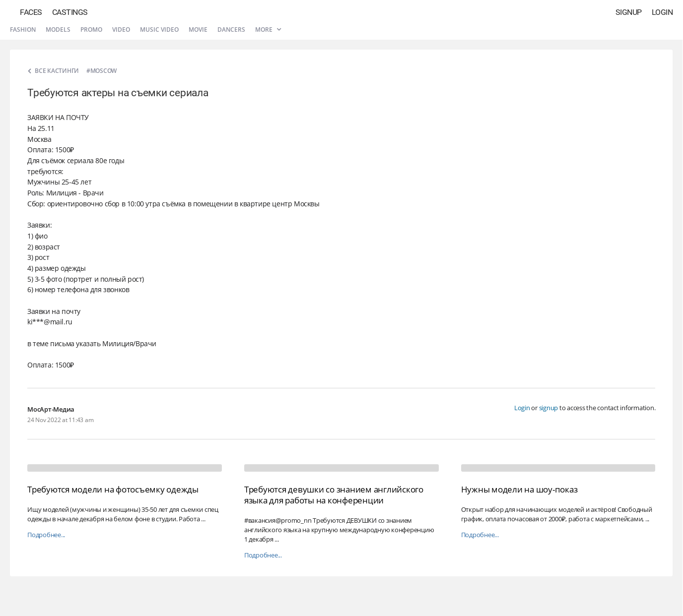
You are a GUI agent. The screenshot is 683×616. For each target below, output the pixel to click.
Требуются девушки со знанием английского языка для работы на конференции (334, 495)
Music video (159, 30)
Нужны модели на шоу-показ (519, 489)
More (268, 30)
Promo (91, 30)
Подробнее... (46, 535)
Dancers (231, 30)
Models (58, 30)
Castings (70, 12)
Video (121, 30)
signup (549, 408)
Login (662, 12)
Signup (629, 12)
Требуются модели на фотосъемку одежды (113, 489)
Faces (31, 12)
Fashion (23, 30)
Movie (198, 30)
